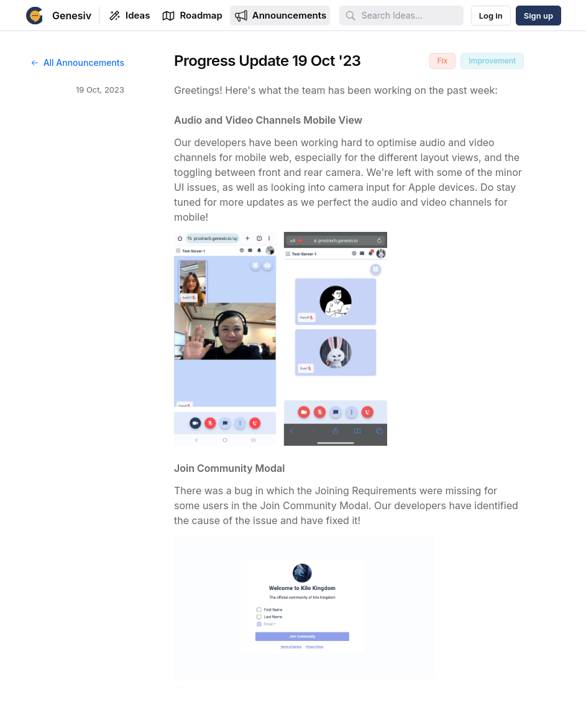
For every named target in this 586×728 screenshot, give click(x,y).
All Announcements (77, 62)
